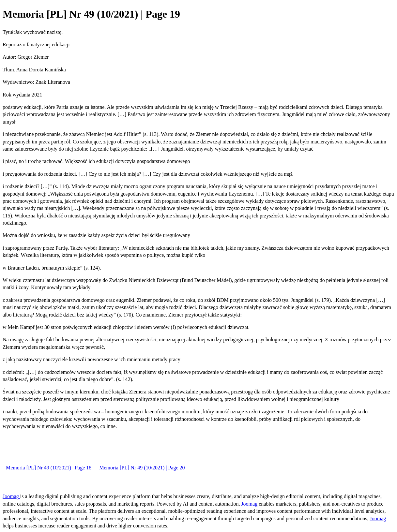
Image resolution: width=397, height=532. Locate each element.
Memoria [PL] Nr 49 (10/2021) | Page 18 (49, 468)
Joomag (11, 496)
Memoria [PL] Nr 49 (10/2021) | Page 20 (142, 468)
